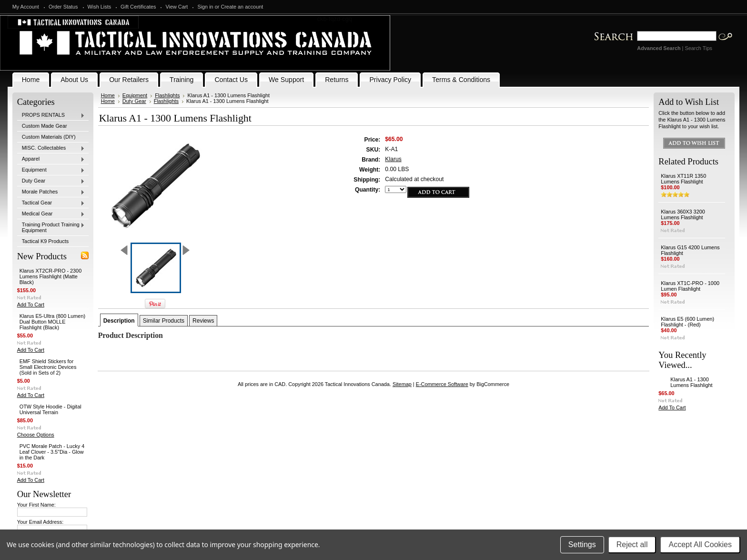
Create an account (242, 7)
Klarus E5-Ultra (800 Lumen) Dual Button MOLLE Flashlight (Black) (52, 322)
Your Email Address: (40, 522)
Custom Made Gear (45, 126)
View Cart (177, 7)
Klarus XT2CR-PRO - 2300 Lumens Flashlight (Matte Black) (51, 276)
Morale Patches (51, 192)
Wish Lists (100, 7)
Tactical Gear (51, 203)
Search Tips (698, 48)
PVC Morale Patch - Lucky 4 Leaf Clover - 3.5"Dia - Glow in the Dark (52, 452)
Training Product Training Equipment (51, 227)
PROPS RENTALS (51, 115)
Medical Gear (51, 214)
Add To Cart (31, 305)
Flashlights (167, 95)
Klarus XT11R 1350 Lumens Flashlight (683, 179)
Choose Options (36, 435)
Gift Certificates (138, 7)
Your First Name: (36, 505)
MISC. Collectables (51, 148)
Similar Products (164, 321)
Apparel (51, 159)
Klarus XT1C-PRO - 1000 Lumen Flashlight (690, 286)
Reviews (203, 321)
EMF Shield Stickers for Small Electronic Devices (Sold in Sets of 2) (48, 367)
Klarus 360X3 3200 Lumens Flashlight (683, 214)
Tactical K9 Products (45, 241)
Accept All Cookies (700, 545)
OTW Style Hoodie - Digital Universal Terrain (50, 409)
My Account (26, 7)
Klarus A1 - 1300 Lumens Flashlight (691, 382)
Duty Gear (51, 181)
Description (119, 321)
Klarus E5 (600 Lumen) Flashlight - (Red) (687, 322)
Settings (582, 545)
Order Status (63, 7)
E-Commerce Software (442, 384)
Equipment (51, 170)
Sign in (205, 7)
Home (108, 95)
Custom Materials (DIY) (49, 137)
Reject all (632, 545)
